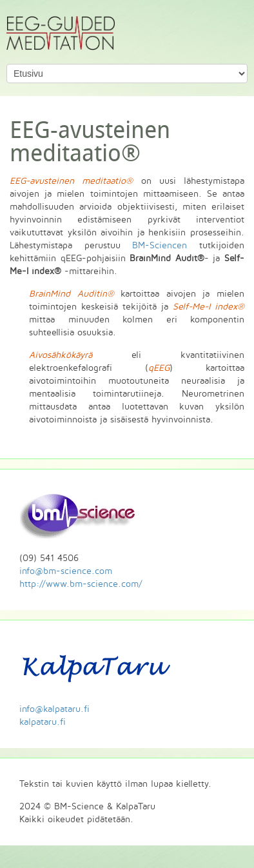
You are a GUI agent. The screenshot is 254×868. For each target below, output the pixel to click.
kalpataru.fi (43, 722)
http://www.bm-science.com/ (81, 584)
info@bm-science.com (66, 571)
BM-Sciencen (160, 245)
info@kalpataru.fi (54, 709)
